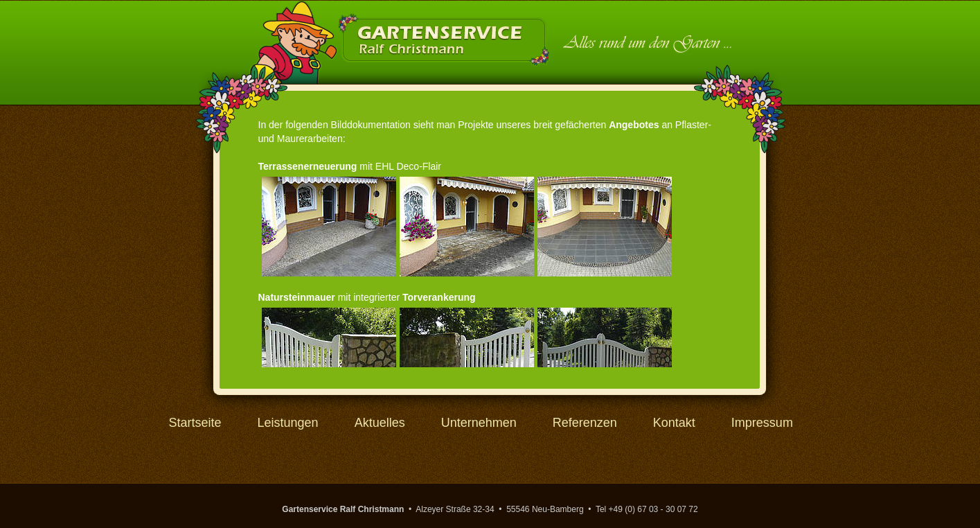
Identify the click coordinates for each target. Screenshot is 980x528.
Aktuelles (380, 423)
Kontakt (674, 423)
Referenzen (585, 423)
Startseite (195, 423)
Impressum (762, 423)
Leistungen (288, 423)
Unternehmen (479, 423)
